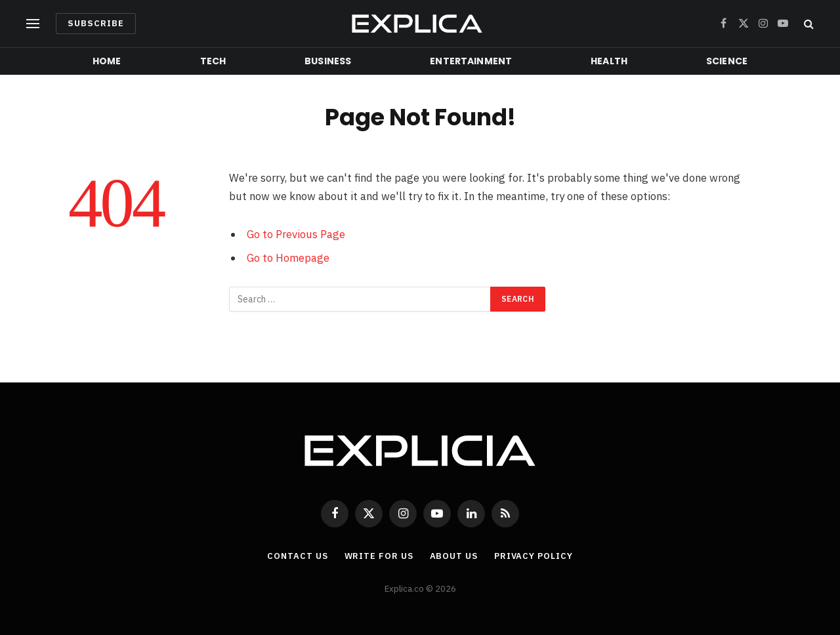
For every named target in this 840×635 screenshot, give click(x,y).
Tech (213, 61)
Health (609, 61)
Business (328, 61)
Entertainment (471, 61)
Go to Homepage (288, 258)
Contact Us (297, 556)
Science (727, 61)
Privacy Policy (534, 556)
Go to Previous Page (296, 234)
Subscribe (96, 23)
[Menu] (33, 24)
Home (107, 61)
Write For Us (379, 556)
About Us (454, 556)
